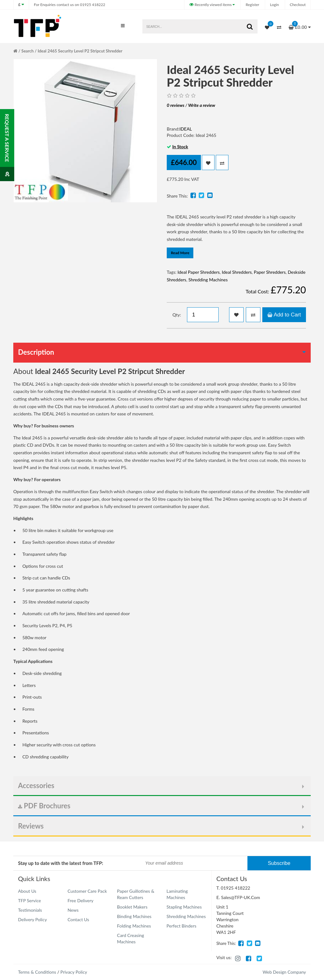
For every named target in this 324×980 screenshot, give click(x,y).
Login (274, 5)
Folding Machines (134, 926)
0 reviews (176, 105)
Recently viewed (211, 5)
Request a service (7, 147)
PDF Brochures (44, 806)
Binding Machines (134, 916)
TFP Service (29, 900)
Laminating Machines (177, 894)
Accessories (36, 785)
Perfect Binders (181, 926)
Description (36, 352)
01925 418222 (69, 5)
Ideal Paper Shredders (199, 272)
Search (28, 51)
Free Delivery (80, 900)
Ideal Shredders (237, 272)
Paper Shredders (270, 272)
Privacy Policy (74, 972)
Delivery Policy (32, 919)
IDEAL (186, 129)
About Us (27, 891)
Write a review (202, 105)
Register (252, 5)
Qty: (177, 315)
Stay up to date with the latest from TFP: (61, 863)
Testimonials (30, 910)
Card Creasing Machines (131, 938)
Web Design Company (284, 972)
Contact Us (78, 919)
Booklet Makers (132, 907)
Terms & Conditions (37, 972)
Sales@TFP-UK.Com (241, 897)
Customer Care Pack (87, 891)
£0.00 (300, 25)
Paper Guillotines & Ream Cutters (136, 894)
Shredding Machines (208, 280)
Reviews (31, 826)
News (73, 910)
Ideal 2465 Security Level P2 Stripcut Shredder (80, 51)
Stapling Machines (184, 907)
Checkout (298, 5)
